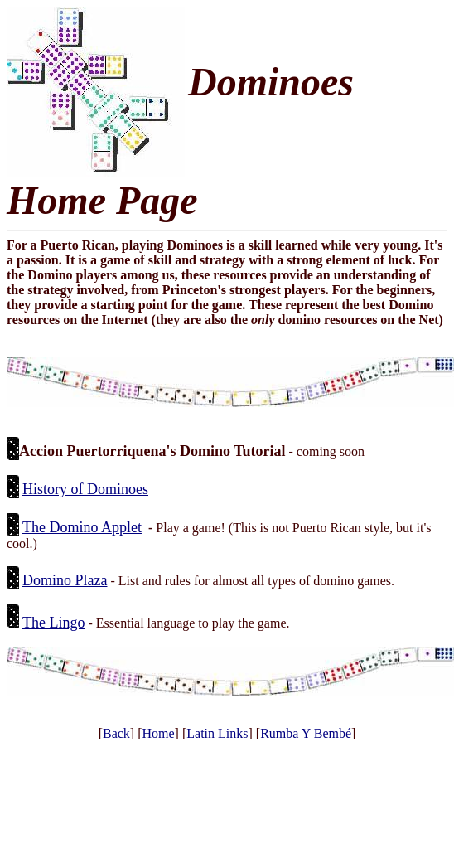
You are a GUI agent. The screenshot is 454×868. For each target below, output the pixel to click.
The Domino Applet (82, 527)
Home (158, 733)
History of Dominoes (85, 489)
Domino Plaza (65, 580)
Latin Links (217, 733)
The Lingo (53, 623)
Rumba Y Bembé (306, 733)
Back (116, 733)
